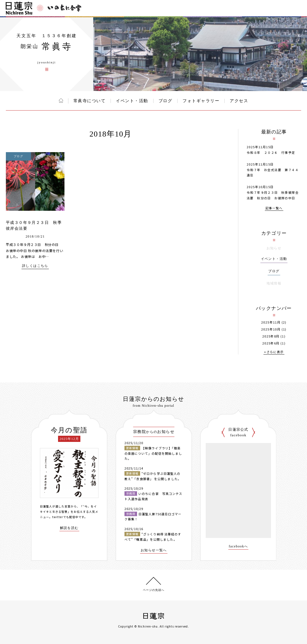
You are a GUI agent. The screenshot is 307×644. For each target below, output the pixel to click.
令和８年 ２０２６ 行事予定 (271, 152)
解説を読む (69, 528)
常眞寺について (90, 101)
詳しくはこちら (35, 266)
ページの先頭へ (154, 590)
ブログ (166, 101)
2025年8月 (271, 336)
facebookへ (238, 546)
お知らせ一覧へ (154, 550)
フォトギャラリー (201, 101)
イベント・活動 (132, 101)
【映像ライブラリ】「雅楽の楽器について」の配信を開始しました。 (153, 453)
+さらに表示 (274, 352)
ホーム (61, 100)
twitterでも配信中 (65, 517)
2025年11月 (271, 322)
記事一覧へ (274, 208)
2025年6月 (271, 343)
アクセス (239, 101)
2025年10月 (271, 329)
